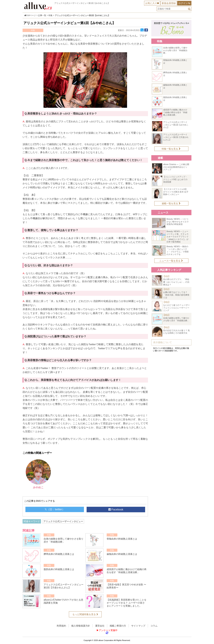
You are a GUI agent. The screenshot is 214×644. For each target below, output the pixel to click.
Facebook (116, 510)
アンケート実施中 (108, 630)
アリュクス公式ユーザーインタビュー (63, 521)
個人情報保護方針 (81, 626)
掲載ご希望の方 (118, 626)
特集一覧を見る (171, 149)
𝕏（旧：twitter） (55, 509)
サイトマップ (138, 626)
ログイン (183, 3)
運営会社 (100, 626)
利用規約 (61, 626)
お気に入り (151, 3)
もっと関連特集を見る (85, 614)
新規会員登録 (169, 3)
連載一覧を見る (171, 203)
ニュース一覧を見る (171, 261)
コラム (154, 626)
